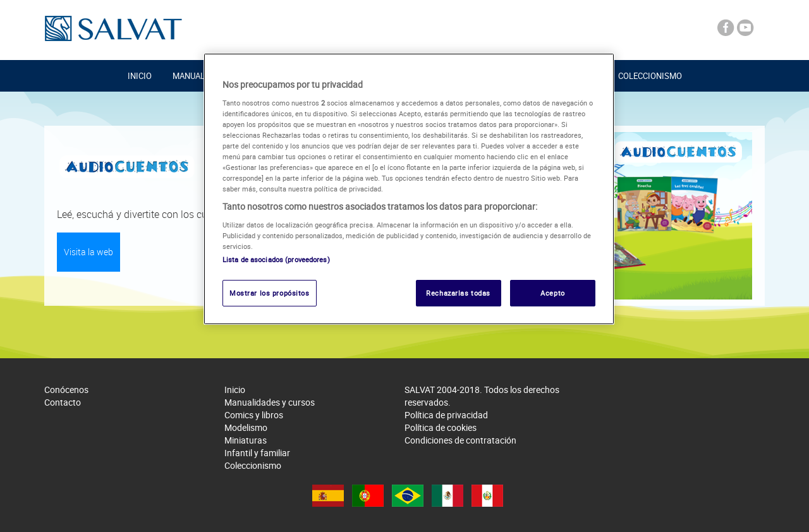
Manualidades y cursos (270, 402)
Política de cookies (441, 427)
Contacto (63, 402)
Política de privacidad (446, 415)
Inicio (140, 76)
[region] (409, 189)
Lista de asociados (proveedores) (276, 259)
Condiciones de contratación (460, 440)
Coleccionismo (650, 76)
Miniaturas (246, 440)
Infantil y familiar (257, 453)
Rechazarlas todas (458, 293)
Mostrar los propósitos (270, 293)
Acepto (552, 293)
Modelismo (246, 427)
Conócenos (66, 390)
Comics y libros (254, 415)
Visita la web (88, 252)
